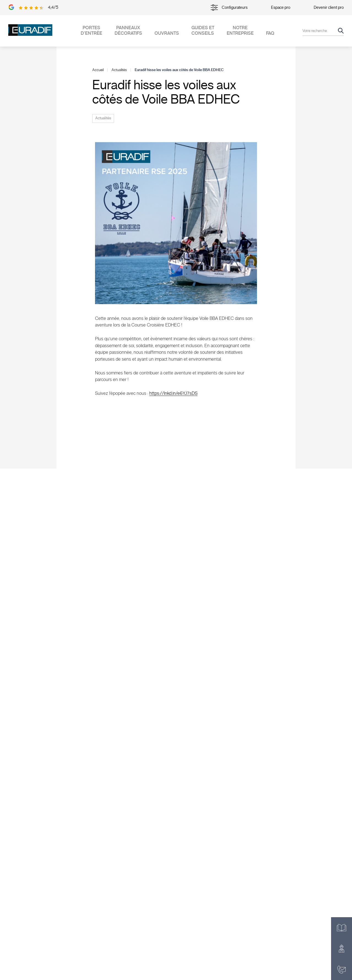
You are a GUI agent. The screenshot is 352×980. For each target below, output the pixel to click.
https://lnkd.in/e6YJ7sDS (173, 393)
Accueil (98, 70)
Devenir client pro (329, 8)
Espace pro (281, 8)
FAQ (270, 33)
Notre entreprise (240, 31)
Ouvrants (167, 33)
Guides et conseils (203, 31)
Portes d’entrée (91, 31)
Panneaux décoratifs (128, 31)
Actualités (119, 70)
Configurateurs (229, 8)
